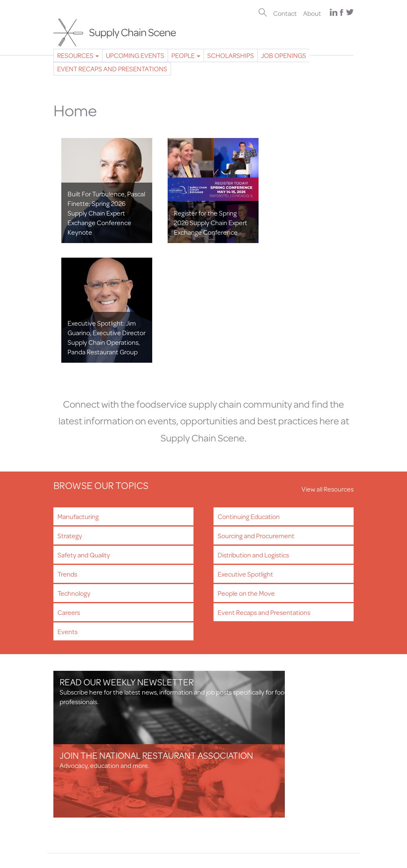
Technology (74, 466)
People (186, 55)
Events (68, 504)
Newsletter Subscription (88, 755)
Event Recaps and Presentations (112, 69)
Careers (69, 485)
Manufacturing (78, 389)
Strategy (70, 408)
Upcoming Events (135, 55)
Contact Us (69, 788)
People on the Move (246, 466)
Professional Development (91, 774)
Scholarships (231, 55)
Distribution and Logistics (253, 428)
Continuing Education (249, 389)
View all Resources (328, 361)
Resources (78, 55)
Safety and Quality (84, 428)
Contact (285, 13)
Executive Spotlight (245, 447)
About (312, 13)
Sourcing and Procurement (256, 408)
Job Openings (284, 55)
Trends (67, 447)
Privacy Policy (73, 807)
